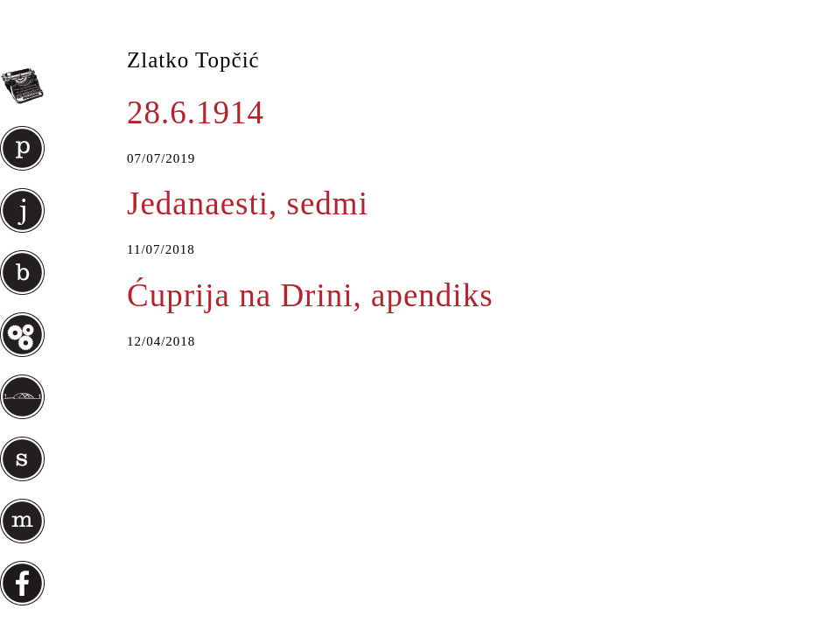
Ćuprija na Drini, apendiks (310, 295)
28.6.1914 (196, 112)
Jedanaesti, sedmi (248, 203)
